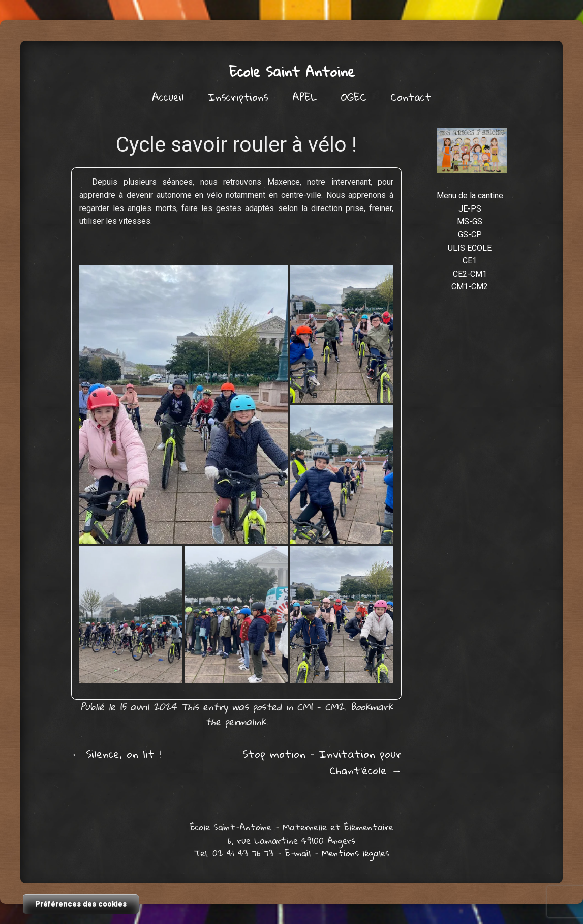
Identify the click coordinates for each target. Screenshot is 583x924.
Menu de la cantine (470, 196)
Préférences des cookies (81, 904)
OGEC (354, 97)
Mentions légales (356, 853)
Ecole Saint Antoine (292, 71)
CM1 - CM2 (320, 707)
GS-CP (470, 235)
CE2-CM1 (470, 274)
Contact (411, 97)
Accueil (168, 97)
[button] (184, 404)
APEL (305, 97)
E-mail (298, 853)
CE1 (470, 261)
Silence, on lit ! (116, 754)
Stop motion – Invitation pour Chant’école (322, 762)
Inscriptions (238, 97)
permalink (245, 721)
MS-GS (470, 221)
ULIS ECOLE (470, 248)
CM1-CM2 (470, 287)
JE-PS (470, 209)
